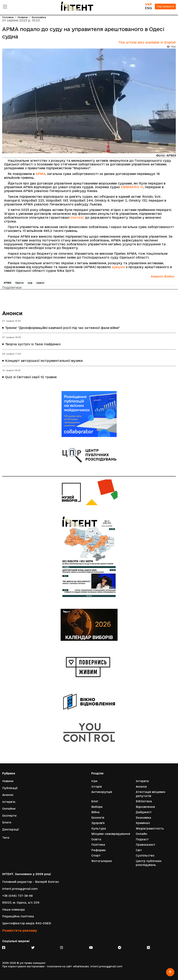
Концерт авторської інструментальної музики (44, 361)
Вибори (97, 807)
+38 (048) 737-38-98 (17, 896)
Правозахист (146, 845)
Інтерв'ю (9, 802)
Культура (99, 828)
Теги (6, 838)
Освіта (96, 839)
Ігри (94, 781)
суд (30, 283)
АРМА (41, 174)
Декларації (11, 829)
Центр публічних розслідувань (149, 863)
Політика (98, 845)
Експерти (9, 815)
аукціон (118, 267)
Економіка (39, 17)
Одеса (19, 283)
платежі (77, 217)
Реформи (98, 850)
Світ (139, 850)
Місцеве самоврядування (111, 834)
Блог (95, 801)
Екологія (98, 817)
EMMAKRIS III (132, 187)
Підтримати (165, 7)
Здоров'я (98, 823)
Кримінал (143, 823)
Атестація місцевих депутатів (151, 794)
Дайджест (144, 812)
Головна (8, 17)
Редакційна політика (18, 917)
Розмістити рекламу (20, 930)
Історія (97, 786)
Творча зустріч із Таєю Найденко (33, 344)
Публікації (10, 788)
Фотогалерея (101, 861)
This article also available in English (147, 42)
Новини (23, 17)
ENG (148, 8)
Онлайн (141, 834)
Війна (95, 812)
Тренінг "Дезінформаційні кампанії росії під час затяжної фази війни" (62, 328)
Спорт (96, 856)
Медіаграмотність (150, 828)
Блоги (7, 822)
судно (40, 283)
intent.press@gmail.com (20, 889)
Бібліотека (144, 801)
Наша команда (14, 910)
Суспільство (145, 856)
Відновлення (145, 807)
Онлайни (9, 808)
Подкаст (142, 839)
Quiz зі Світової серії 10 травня (31, 377)
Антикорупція (102, 792)
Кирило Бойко (162, 276)
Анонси (12, 313)
